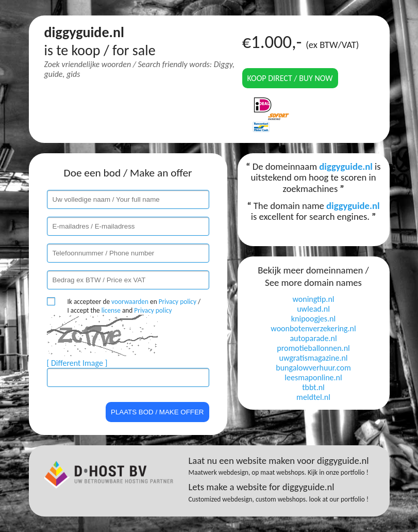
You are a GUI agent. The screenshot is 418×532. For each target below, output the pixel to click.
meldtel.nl (313, 397)
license (111, 310)
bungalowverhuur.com (313, 368)
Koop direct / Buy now (290, 78)
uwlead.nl (313, 309)
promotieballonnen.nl (313, 348)
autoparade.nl (313, 338)
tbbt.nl (313, 387)
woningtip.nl (314, 299)
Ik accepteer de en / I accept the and (134, 306)
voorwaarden (130, 302)
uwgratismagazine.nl (314, 358)
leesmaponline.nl (313, 377)
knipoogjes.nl (313, 319)
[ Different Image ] (77, 363)
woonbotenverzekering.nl (313, 328)
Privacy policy (178, 302)
